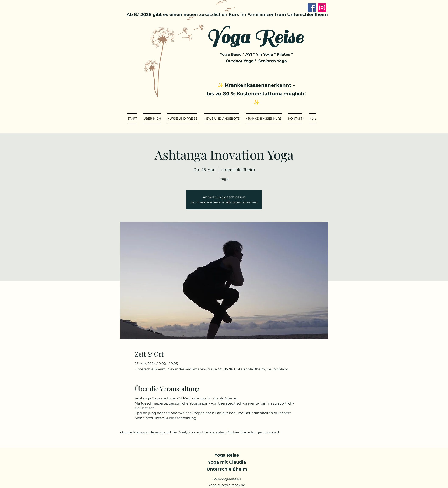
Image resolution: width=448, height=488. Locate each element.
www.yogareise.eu (227, 479)
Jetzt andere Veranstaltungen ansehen (224, 202)
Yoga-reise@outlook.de (227, 485)
